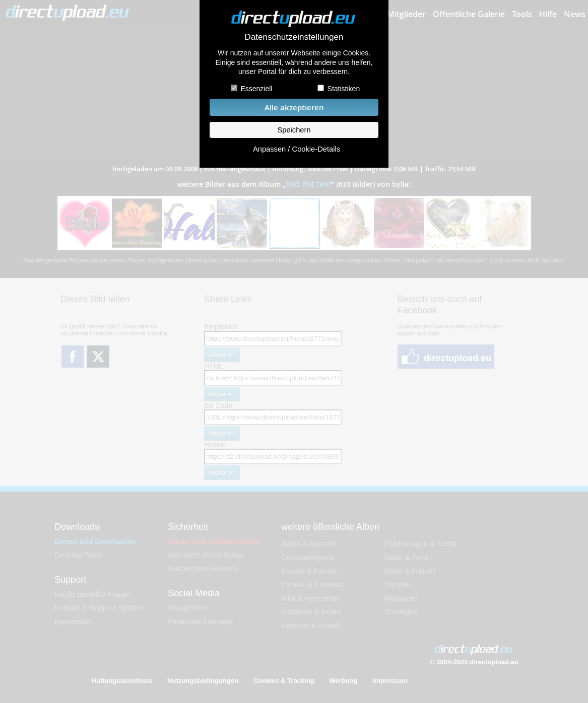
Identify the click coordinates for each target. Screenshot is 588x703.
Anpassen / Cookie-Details (297, 149)
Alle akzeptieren (294, 108)
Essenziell (256, 89)
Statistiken (344, 89)
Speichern (294, 130)
